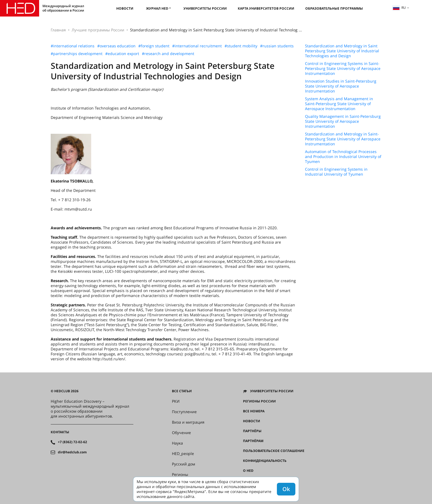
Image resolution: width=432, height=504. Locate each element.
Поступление (184, 412)
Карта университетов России (266, 8)
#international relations (73, 46)
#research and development (168, 54)
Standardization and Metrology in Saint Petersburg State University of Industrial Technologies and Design (342, 51)
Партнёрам (253, 441)
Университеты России (205, 8)
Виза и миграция (188, 422)
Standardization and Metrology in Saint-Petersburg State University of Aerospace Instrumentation (343, 139)
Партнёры (252, 431)
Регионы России (259, 401)
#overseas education (116, 46)
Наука (177, 443)
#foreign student (154, 46)
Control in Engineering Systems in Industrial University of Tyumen (336, 172)
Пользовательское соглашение (274, 451)
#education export (122, 54)
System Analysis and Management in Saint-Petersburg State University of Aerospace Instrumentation (339, 104)
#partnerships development (77, 54)
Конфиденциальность (265, 461)
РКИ (176, 401)
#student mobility (241, 46)
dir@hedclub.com (72, 452)
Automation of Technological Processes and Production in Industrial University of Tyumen (343, 157)
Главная (58, 30)
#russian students (277, 46)
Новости (125, 8)
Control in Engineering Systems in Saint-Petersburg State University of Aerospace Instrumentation (343, 69)
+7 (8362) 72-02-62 (72, 442)
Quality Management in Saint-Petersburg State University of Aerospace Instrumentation (343, 121)
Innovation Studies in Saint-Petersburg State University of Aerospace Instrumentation (341, 86)
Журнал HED (157, 8)
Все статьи (182, 391)
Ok (286, 489)
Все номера (254, 411)
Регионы (180, 475)
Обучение (181, 433)
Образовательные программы (334, 8)
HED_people (183, 454)
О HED (248, 471)
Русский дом (183, 464)
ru (399, 8)
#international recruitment (197, 46)
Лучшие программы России (98, 30)
